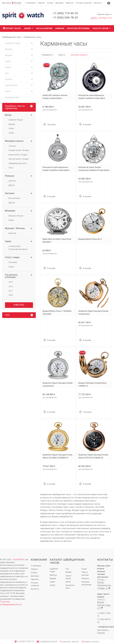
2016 (9, 286)
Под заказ (11, 262)
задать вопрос (92, 642)
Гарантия (69, 3)
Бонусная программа (78, 28)
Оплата (50, 3)
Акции (28, 28)
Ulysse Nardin (68, 577)
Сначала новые (78, 55)
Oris (67, 569)
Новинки (60, 28)
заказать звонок (70, 642)
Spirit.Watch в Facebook (103, 632)
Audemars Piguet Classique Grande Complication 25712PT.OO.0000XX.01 (58, 386)
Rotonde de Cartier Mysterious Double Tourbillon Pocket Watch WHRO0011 (92, 98)
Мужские (11, 233)
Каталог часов (11, 28)
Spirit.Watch (19, 560)
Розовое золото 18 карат (17, 150)
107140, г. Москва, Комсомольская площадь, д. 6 (104, 584)
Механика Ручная (14, 216)
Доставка (59, 3)
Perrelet (68, 572)
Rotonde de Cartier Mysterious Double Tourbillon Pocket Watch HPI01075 (56, 170)
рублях (94, 18)
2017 (9, 291)
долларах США (105, 18)
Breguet (10, 124)
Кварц (9, 220)
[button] (32, 43)
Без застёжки (13, 198)
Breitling (53, 575)
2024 (9, 295)
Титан (9, 167)
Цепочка (10, 181)
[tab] (19, 315)
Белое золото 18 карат (16, 154)
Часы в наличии (44, 28)
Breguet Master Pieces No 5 (90, 239)
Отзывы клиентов (84, 3)
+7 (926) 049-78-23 (65, 18)
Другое (10, 185)
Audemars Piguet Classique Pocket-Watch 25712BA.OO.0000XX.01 (58, 456)
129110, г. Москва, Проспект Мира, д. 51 (104, 604)
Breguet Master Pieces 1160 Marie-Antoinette (57, 312)
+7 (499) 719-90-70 (65, 13)
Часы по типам (101, 28)
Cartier (9, 128)
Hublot (9, 133)
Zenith (68, 582)
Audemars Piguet (14, 120)
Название (47, 55)
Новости (41, 3)
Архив (9, 266)
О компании (30, 3)
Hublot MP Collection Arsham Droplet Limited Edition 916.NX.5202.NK (55, 98)
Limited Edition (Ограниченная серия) (16, 248)
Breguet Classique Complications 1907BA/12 (92, 384)
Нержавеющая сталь (16, 163)
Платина (10, 146)
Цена (61, 55)
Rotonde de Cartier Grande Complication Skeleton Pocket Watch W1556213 (94, 170)
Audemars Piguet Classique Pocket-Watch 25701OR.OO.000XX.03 (93, 456)
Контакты (98, 3)
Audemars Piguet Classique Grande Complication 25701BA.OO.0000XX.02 (93, 314)
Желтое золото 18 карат (17, 159)
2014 (9, 282)
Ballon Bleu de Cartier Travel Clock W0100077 (57, 241)
